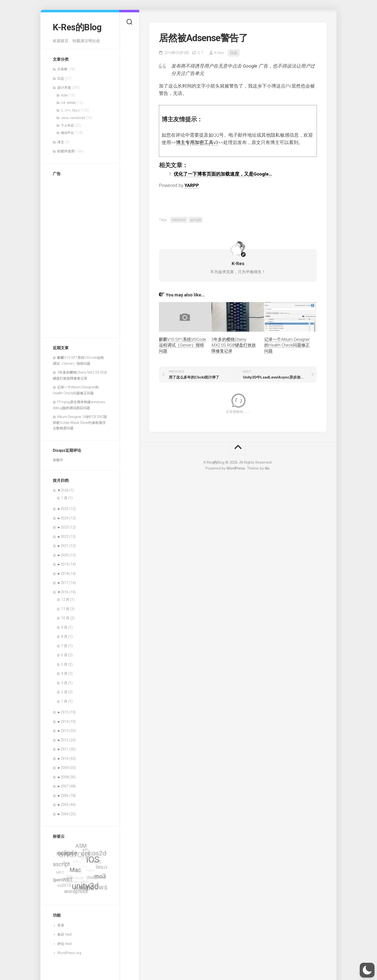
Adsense (179, 220)
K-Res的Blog (77, 27)
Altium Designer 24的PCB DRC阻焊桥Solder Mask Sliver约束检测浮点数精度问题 (80, 422)
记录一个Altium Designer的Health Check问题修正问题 (287, 345)
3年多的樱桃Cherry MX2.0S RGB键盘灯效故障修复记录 (234, 345)
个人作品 (67, 125)
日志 (61, 78)
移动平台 (67, 133)
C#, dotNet (68, 103)
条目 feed (64, 934)
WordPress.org (69, 953)
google (196, 220)
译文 (61, 142)
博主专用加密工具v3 (197, 142)
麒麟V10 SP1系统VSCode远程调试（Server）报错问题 (182, 345)
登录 (61, 925)
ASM (64, 95)
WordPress (236, 468)
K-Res (219, 53)
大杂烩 (62, 69)
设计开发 (64, 88)
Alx (267, 468)
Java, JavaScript (73, 118)
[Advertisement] (73, 254)
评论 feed (64, 944)
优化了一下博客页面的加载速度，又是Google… (223, 174)
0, (200, 53)
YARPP (192, 185)
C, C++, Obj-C (70, 110)
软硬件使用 (66, 151)
